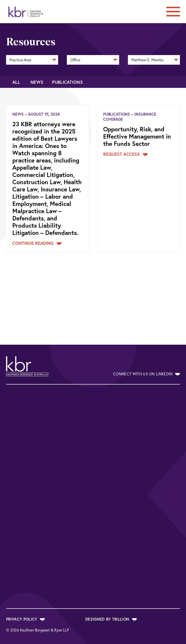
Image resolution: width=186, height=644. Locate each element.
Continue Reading (37, 243)
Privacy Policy (25, 619)
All (16, 82)
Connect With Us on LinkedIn (147, 374)
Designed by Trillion (111, 619)
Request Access (125, 154)
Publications (67, 82)
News (37, 82)
